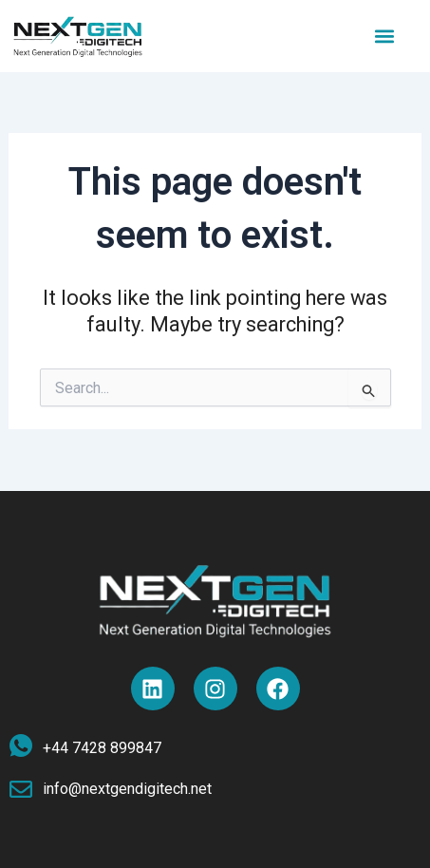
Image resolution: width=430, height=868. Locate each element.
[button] (385, 36)
